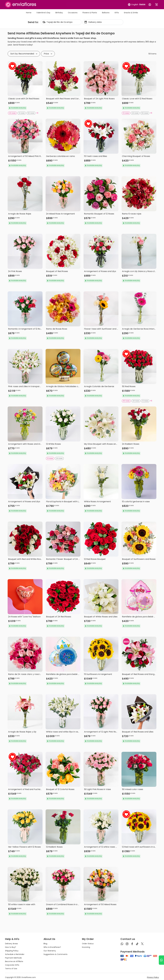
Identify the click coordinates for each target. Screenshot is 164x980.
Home (29, 13)
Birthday (59, 13)
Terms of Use (11, 969)
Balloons (106, 13)
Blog (45, 944)
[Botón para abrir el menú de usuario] (150, 5)
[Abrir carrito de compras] (157, 5)
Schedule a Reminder (15, 954)
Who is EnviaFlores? (52, 947)
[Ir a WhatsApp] (161, 960)
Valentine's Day (43, 13)
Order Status (88, 944)
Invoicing (86, 947)
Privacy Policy (153, 977)
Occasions (73, 13)
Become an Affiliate (14, 961)
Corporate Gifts (12, 965)
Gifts (117, 13)
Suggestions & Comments (55, 954)
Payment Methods (13, 958)
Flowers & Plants (90, 13)
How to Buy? (11, 947)
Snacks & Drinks (131, 13)
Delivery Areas (11, 944)
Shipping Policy (12, 951)
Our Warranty (50, 951)
